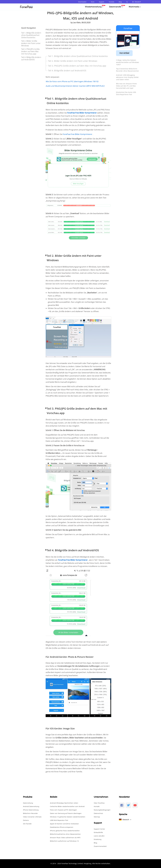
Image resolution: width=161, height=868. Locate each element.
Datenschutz (98, 813)
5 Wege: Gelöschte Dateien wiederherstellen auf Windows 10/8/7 (128, 62)
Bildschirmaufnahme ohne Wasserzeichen (65, 834)
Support (102, 2)
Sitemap (97, 817)
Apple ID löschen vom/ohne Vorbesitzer (64, 824)
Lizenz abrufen (99, 836)
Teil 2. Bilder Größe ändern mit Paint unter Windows (31, 43)
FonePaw (128, 28)
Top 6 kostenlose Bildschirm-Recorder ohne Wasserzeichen (127, 70)
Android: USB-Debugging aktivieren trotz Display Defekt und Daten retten (127, 77)
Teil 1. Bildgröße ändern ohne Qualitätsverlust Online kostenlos (31, 35)
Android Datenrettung (31, 806)
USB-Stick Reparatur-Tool (59, 820)
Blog (120, 2)
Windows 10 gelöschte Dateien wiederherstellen (68, 817)
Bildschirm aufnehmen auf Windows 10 (64, 841)
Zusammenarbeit (100, 846)
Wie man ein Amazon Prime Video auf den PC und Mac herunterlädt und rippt (126, 86)
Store (93, 2)
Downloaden (82, 2)
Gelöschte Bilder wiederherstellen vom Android (67, 806)
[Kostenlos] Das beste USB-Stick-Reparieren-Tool (126, 93)
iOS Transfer (27, 824)
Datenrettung (28, 803)
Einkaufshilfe (98, 832)
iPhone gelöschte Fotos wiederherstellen (65, 831)
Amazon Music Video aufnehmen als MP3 (65, 838)
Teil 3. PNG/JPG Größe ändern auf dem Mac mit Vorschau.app (30, 51)
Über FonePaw (99, 803)
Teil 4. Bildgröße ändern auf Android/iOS (31, 58)
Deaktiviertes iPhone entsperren (62, 827)
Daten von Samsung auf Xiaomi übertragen (66, 813)
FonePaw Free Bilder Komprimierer (78, 134)
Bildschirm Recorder (30, 813)
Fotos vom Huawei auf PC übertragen (63, 810)
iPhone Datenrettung (31, 810)
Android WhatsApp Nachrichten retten (64, 803)
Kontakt (97, 806)
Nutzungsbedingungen (102, 810)
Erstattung (98, 839)
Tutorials (111, 2)
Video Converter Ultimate (32, 817)
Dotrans (26, 820)
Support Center (99, 829)
